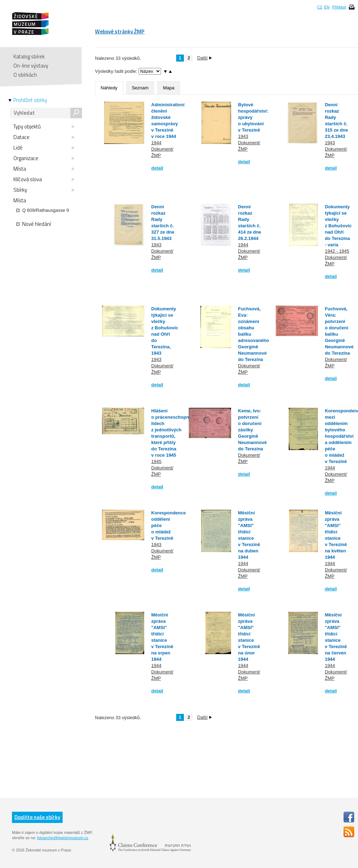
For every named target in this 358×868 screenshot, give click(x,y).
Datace (44, 137)
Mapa (169, 88)
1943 (243, 136)
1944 (156, 143)
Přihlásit (339, 7)
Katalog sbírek (29, 56)
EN (327, 7)
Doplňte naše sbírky (37, 817)
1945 (156, 461)
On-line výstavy (31, 66)
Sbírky (44, 190)
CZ (320, 7)
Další (205, 58)
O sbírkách (25, 75)
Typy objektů (44, 127)
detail (157, 168)
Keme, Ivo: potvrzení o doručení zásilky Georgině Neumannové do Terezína (252, 430)
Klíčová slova (44, 179)
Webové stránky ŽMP (120, 31)
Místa (44, 169)
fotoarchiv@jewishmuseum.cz (63, 838)
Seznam (140, 88)
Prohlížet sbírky (30, 100)
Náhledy (109, 88)
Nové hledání (34, 224)
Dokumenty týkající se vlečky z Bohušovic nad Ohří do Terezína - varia (338, 226)
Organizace (44, 158)
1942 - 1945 (337, 251)
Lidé (44, 148)
